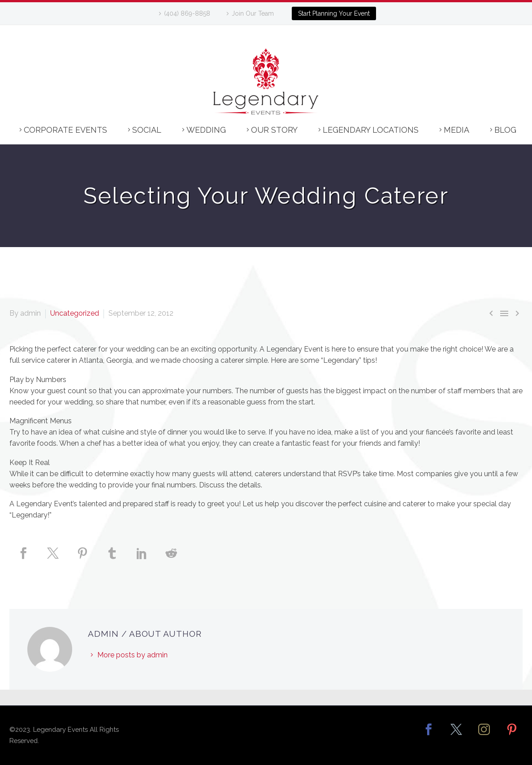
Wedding (206, 130)
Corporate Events (65, 130)
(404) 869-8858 (187, 13)
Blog (505, 130)
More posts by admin (132, 655)
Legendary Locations (371, 130)
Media (456, 130)
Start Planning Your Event (334, 13)
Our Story (274, 130)
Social (147, 130)
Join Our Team (253, 13)
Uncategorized (75, 313)
